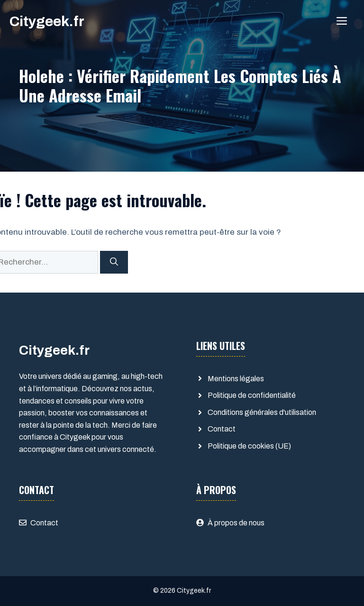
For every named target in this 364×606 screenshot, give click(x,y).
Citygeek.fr (47, 21)
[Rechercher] (114, 262)
